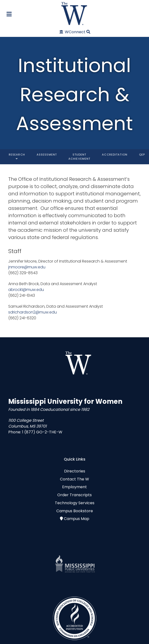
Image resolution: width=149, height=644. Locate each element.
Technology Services (75, 503)
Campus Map (77, 519)
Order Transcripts (74, 495)
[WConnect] (73, 32)
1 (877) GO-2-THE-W (42, 432)
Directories (75, 471)
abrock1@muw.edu (26, 290)
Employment (74, 487)
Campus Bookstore (75, 511)
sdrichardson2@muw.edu (33, 312)
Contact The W (74, 479)
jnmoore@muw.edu (27, 267)
